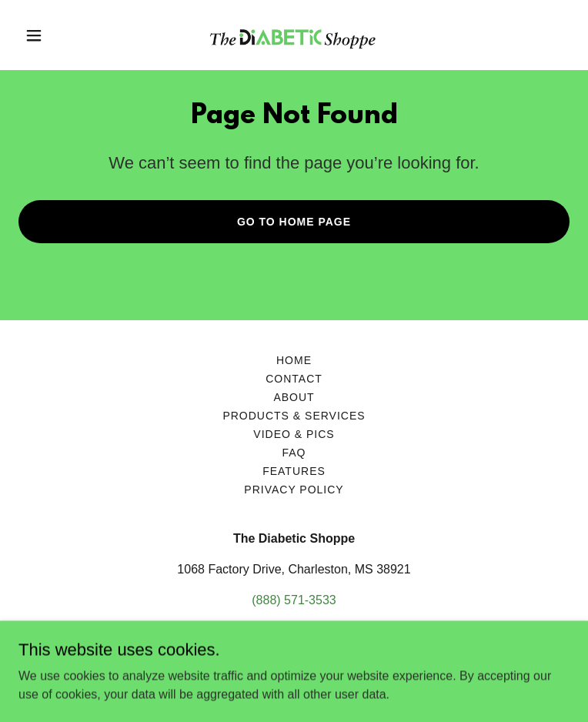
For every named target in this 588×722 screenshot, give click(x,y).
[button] (60, 35)
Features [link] (294, 471)
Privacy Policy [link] (294, 490)
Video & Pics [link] (294, 434)
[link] (294, 35)
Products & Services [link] (294, 416)
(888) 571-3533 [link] (294, 600)
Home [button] (294, 360)
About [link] (294, 397)
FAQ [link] (294, 453)
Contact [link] (294, 379)
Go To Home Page (294, 222)
